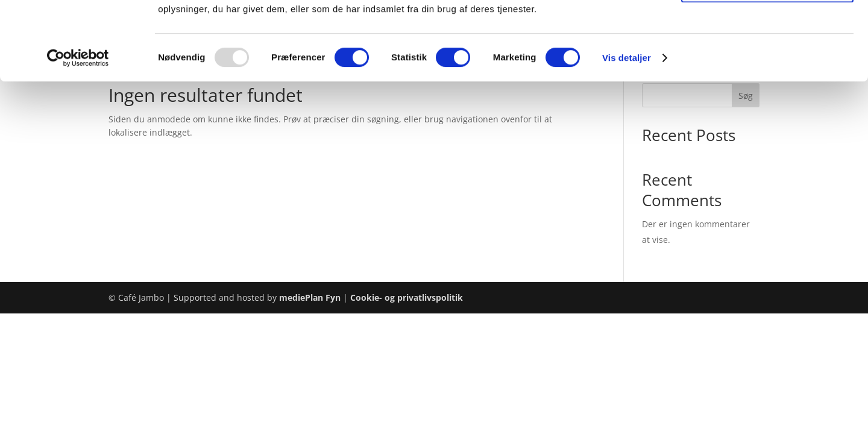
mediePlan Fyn (310, 297)
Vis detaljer (627, 136)
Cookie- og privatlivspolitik (407, 297)
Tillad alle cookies (767, 30)
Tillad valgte (767, 65)
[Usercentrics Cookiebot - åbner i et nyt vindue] (78, 136)
